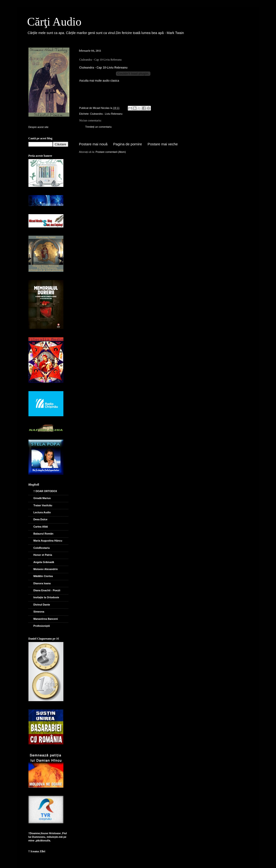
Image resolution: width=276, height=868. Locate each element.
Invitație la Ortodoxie (46, 597)
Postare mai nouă (93, 144)
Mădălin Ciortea (43, 576)
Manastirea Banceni (46, 619)
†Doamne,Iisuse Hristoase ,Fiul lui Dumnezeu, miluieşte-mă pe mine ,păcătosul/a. (48, 837)
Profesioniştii (42, 626)
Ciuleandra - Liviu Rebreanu (106, 114)
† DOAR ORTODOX (45, 491)
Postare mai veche (163, 144)
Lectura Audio (42, 512)
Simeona (39, 612)
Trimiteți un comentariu (98, 127)
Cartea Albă (41, 527)
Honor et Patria (43, 555)
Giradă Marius (42, 498)
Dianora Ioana (42, 583)
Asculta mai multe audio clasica (99, 81)
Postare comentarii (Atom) (111, 152)
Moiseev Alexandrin (46, 569)
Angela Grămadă (44, 562)
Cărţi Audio (54, 22)
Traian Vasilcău (43, 505)
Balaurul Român (44, 534)
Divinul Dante (42, 605)
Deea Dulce (40, 519)
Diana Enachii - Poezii (47, 590)
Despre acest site (38, 127)
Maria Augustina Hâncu (48, 541)
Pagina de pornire (128, 144)
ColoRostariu (42, 548)
